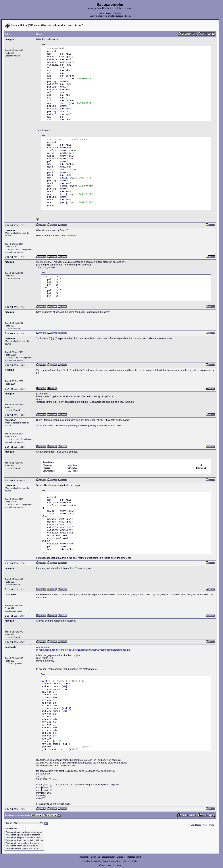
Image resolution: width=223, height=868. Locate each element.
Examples (121, 857)
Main (23, 25)
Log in (128, 16)
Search (109, 13)
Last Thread (196, 825)
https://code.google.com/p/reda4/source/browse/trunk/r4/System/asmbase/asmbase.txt (84, 650)
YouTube (134, 861)
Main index (84, 857)
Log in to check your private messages (106, 16)
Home (101, 13)
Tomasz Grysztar (109, 861)
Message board (134, 857)
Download (95, 857)
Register (118, 13)
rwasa (118, 865)
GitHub (126, 861)
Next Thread (209, 825)
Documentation (108, 857)
